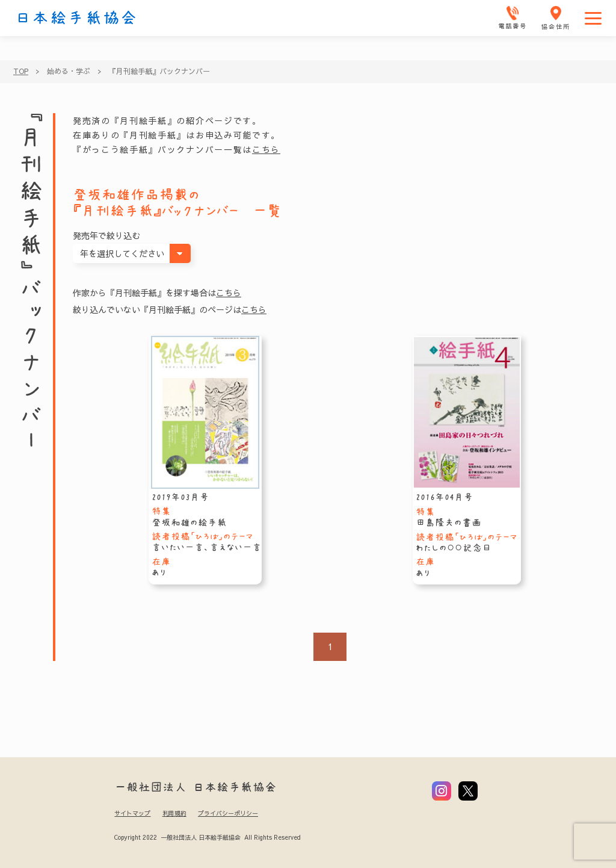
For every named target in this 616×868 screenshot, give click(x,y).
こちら (266, 149)
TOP (21, 71)
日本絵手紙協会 (76, 18)
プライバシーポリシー (228, 813)
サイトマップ (132, 813)
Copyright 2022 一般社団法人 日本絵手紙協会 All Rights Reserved (207, 837)
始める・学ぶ (69, 71)
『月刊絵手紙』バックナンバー (159, 71)
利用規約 (174, 813)
